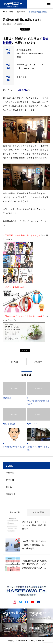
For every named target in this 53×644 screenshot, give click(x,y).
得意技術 (10, 473)
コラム (9, 487)
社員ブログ (11, 494)
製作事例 (10, 480)
